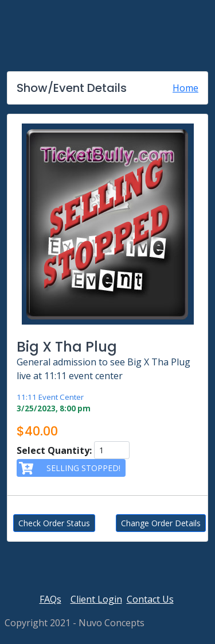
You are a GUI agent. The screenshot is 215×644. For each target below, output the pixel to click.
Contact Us (150, 599)
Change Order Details (161, 523)
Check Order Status (54, 523)
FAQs (50, 599)
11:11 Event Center (50, 397)
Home (185, 88)
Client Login (96, 599)
